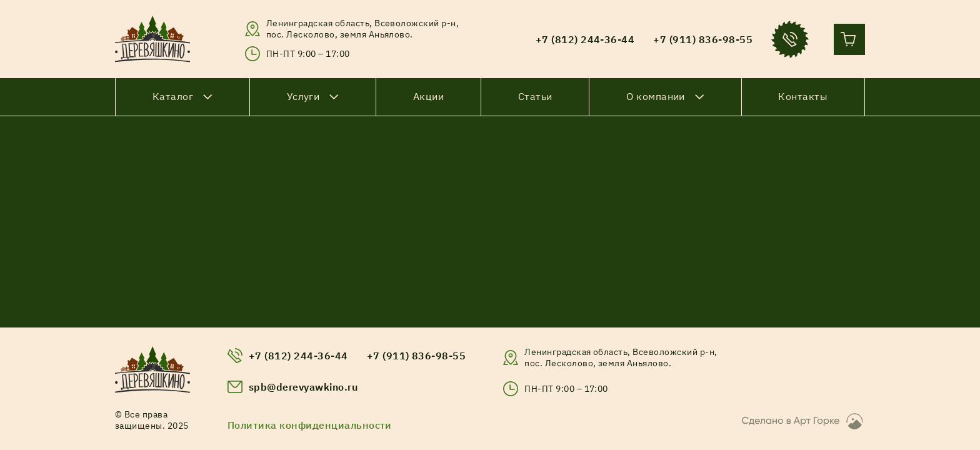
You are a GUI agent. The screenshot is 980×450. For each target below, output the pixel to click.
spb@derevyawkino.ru (303, 387)
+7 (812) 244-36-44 (298, 356)
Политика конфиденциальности (310, 425)
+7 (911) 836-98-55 (417, 356)
